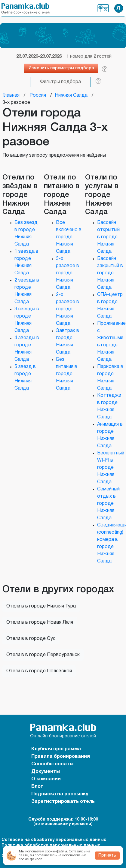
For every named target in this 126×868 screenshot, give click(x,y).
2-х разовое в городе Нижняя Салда (68, 309)
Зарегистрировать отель (63, 802)
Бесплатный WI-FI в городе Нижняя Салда (111, 468)
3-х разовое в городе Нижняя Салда (68, 273)
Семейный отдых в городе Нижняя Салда (108, 504)
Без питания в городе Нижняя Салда (67, 374)
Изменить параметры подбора (61, 68)
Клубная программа (103, 8)
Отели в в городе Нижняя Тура (41, 606)
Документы (46, 772)
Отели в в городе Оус (31, 639)
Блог (37, 787)
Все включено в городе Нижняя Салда (69, 237)
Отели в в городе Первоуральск (43, 655)
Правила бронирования (61, 757)
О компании (46, 779)
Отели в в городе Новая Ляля (40, 622)
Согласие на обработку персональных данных (54, 840)
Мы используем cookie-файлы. (43, 851)
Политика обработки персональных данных (51, 846)
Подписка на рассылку (60, 794)
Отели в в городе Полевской (39, 671)
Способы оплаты (52, 764)
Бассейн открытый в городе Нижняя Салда (108, 237)
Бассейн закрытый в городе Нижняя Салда (110, 273)
